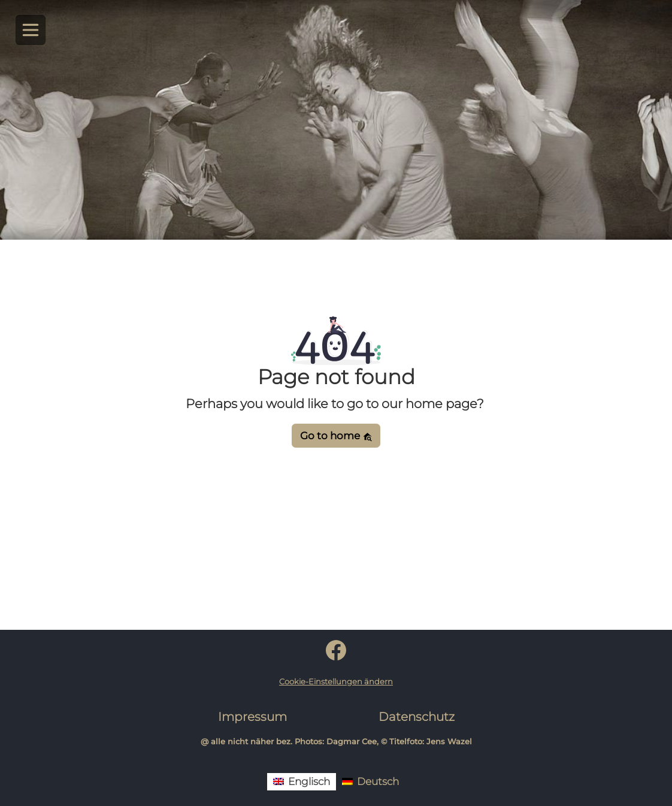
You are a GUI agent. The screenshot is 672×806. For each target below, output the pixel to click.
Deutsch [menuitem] (378, 781)
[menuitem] (302, 782)
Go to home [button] (336, 436)
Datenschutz (417, 716)
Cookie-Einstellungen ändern (336, 682)
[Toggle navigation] (31, 30)
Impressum (252, 716)
